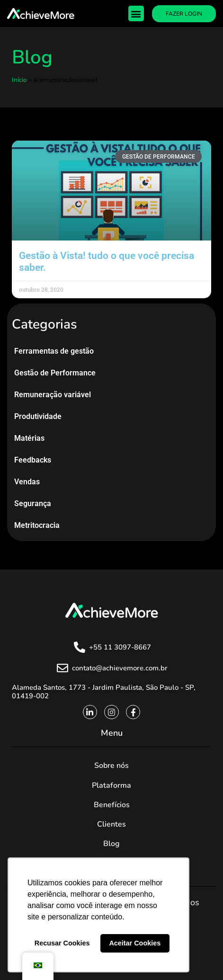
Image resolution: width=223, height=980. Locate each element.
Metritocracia (37, 525)
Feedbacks (33, 460)
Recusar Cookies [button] (62, 943)
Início (19, 80)
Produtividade (38, 416)
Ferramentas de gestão (54, 351)
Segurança (33, 503)
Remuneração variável (53, 395)
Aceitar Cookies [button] (135, 943)
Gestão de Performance (55, 373)
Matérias (29, 438)
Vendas (27, 482)
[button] (136, 13)
